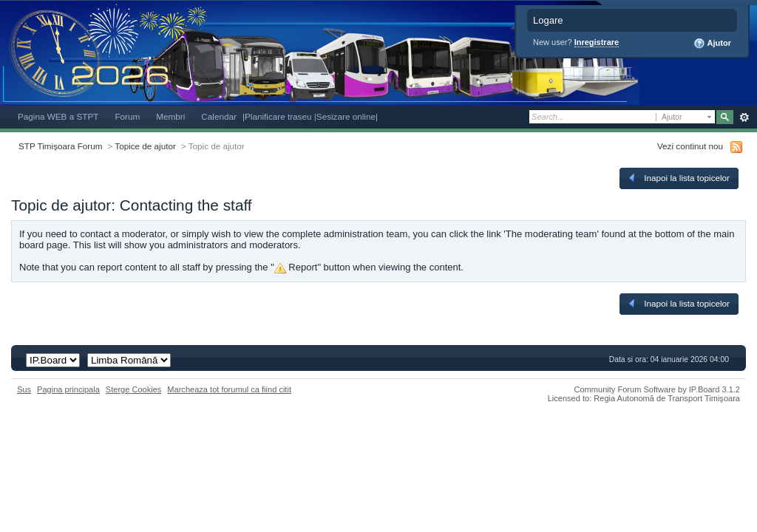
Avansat (744, 117)
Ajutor (712, 44)
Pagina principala (68, 389)
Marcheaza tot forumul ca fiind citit (229, 389)
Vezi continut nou (690, 146)
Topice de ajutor (145, 146)
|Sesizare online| (346, 116)
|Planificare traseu (278, 116)
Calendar (219, 116)
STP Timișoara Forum (60, 146)
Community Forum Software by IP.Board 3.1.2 (657, 389)
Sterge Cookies (134, 389)
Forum (127, 116)
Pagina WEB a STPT (58, 116)
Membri (170, 116)
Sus (24, 389)
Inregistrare (597, 42)
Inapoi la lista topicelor (678, 178)
